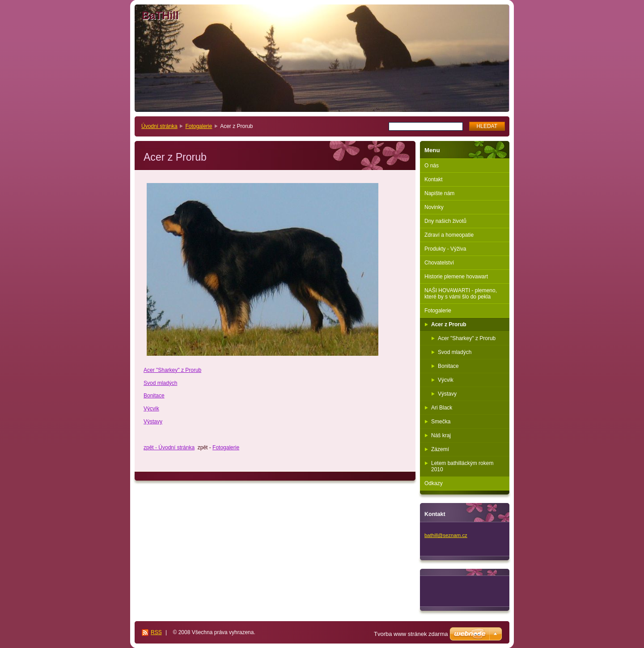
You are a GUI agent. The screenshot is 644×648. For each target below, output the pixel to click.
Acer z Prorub (449, 324)
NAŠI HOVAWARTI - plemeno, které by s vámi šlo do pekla (461, 294)
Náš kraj (441, 435)
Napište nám (439, 193)
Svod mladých (160, 383)
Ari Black (442, 408)
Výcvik (151, 409)
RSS (156, 632)
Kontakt (434, 179)
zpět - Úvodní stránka (169, 448)
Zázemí (440, 449)
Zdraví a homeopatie (449, 235)
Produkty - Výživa (445, 249)
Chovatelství (439, 263)
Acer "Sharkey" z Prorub (172, 370)
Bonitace (154, 396)
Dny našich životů (445, 221)
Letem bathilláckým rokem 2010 (462, 466)
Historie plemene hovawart (456, 277)
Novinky (434, 207)
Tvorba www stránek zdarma (411, 634)
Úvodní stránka (159, 126)
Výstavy (153, 422)
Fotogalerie (199, 126)
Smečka (441, 422)
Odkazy (434, 483)
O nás (432, 166)
